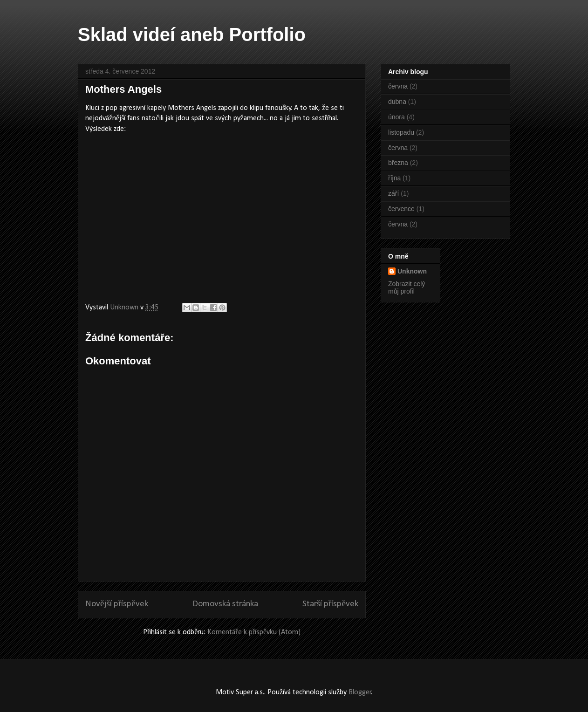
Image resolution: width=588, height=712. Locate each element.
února (397, 117)
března (398, 163)
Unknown (412, 271)
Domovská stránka (225, 604)
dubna (397, 102)
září (393, 193)
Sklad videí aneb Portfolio (192, 34)
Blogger (360, 692)
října (394, 178)
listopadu (401, 132)
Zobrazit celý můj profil (407, 288)
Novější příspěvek (117, 604)
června (398, 86)
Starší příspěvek (330, 604)
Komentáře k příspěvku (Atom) (254, 632)
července (401, 209)
